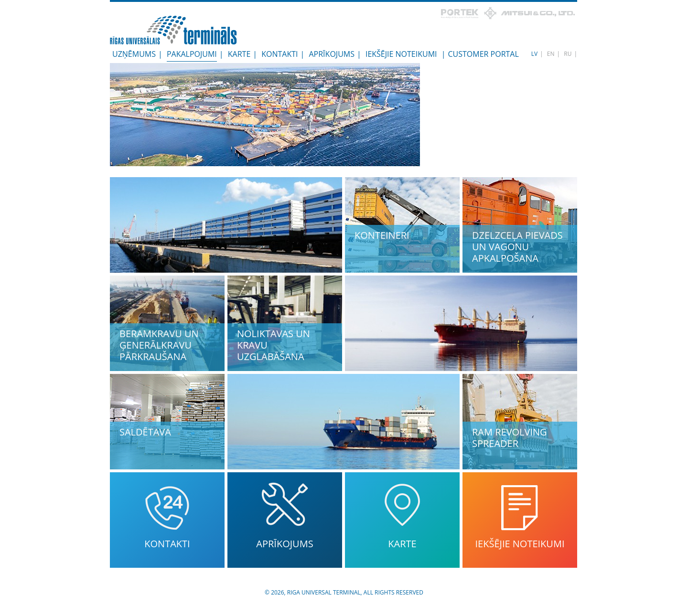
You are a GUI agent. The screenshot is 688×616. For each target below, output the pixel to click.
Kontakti (279, 54)
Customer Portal (483, 54)
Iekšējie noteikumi (401, 54)
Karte (239, 54)
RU (568, 54)
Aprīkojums (332, 54)
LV (534, 54)
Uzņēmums (134, 54)
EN (551, 54)
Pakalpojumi (192, 54)
